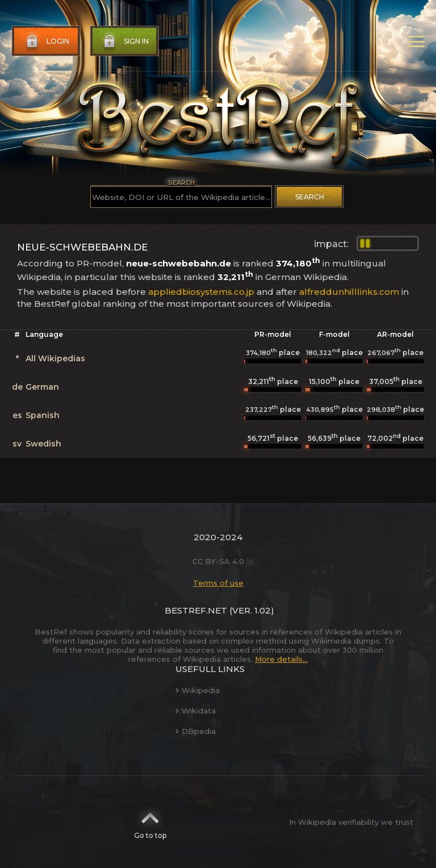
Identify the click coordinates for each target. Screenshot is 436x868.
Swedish (43, 444)
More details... (281, 659)
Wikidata (196, 711)
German (42, 387)
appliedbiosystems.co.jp (201, 292)
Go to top (150, 822)
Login (47, 41)
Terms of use (218, 583)
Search (310, 197)
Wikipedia (198, 690)
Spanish (43, 415)
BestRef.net (196, 610)
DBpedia (196, 731)
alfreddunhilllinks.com (349, 292)
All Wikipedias (55, 358)
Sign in (125, 41)
